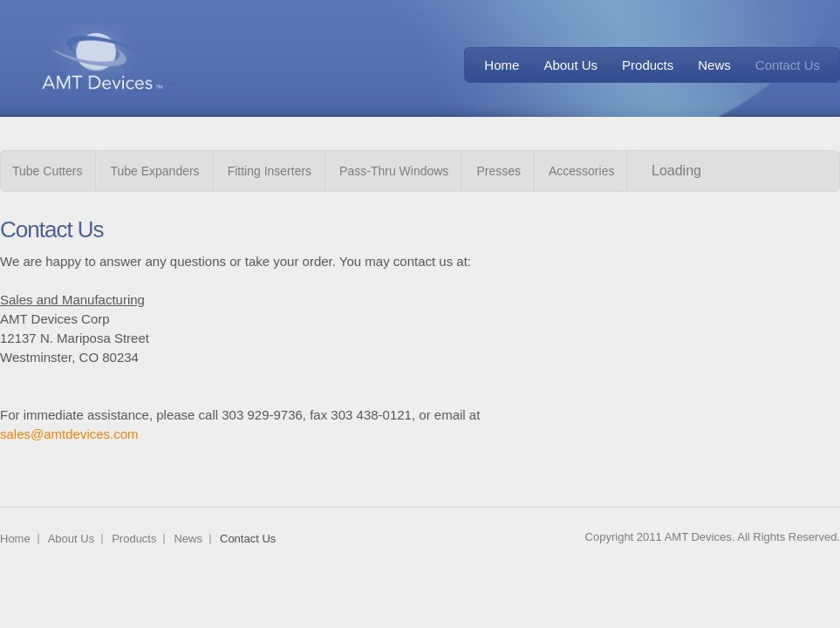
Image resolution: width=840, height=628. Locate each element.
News (714, 65)
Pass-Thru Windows (394, 171)
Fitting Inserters (270, 171)
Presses (499, 171)
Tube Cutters (47, 171)
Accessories (581, 171)
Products (648, 65)
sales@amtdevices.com (69, 434)
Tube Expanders (154, 171)
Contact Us (788, 65)
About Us (570, 65)
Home (502, 65)
